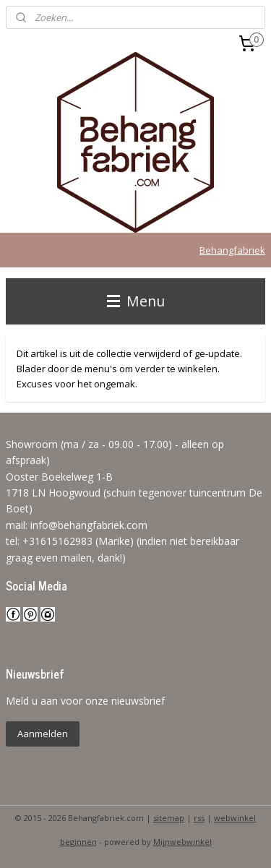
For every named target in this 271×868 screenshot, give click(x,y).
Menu (136, 301)
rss (199, 818)
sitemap (169, 818)
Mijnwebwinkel (182, 842)
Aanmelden (43, 734)
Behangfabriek (232, 250)
